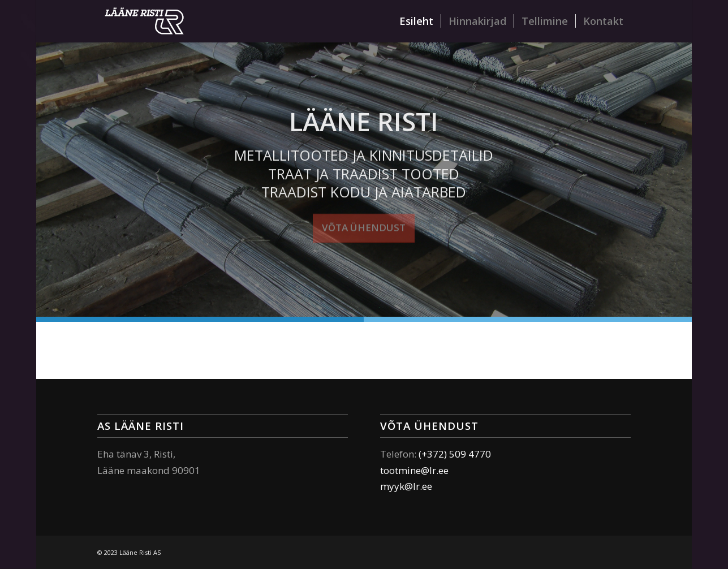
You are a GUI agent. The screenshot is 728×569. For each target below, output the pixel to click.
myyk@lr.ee (406, 486)
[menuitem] (416, 21)
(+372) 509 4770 (455, 454)
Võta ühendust (364, 227)
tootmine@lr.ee (414, 470)
